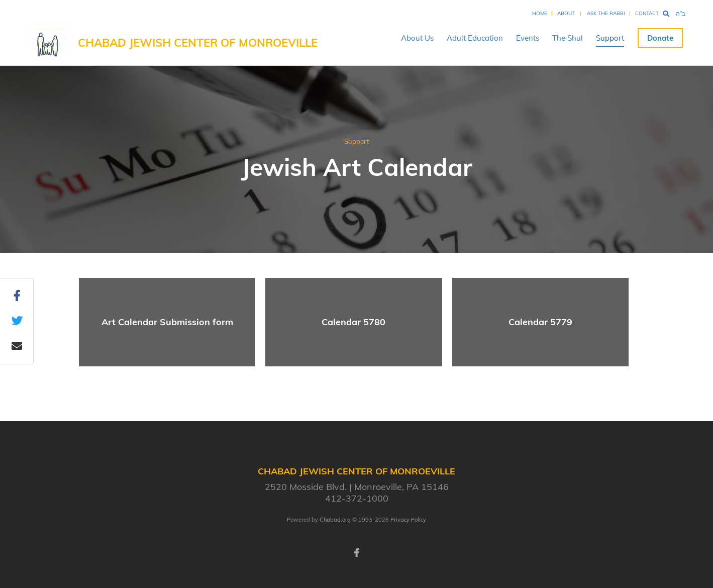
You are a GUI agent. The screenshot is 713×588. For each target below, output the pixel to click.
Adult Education (475, 38)
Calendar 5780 (353, 322)
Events (528, 38)
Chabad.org (335, 520)
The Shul (568, 38)
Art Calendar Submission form (167, 322)
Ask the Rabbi (606, 13)
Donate (660, 38)
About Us (417, 38)
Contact (647, 13)
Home (540, 13)
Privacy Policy (408, 520)
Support (610, 38)
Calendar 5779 (540, 322)
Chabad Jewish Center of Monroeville (198, 43)
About (566, 13)
